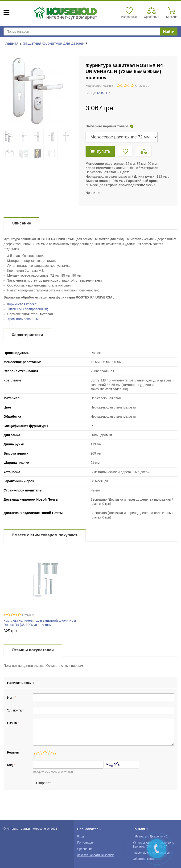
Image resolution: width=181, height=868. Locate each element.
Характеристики (27, 335)
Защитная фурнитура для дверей (54, 43)
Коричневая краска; (22, 304)
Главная (11, 43)
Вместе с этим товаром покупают (45, 535)
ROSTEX (104, 93)
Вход (80, 837)
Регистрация (86, 843)
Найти (169, 32)
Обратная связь (144, 859)
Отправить (44, 783)
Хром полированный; (23, 319)
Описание (21, 223)
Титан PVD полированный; (27, 309)
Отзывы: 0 (142, 86)
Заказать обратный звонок (95, 855)
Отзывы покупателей (33, 650)
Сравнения (85, 849)
